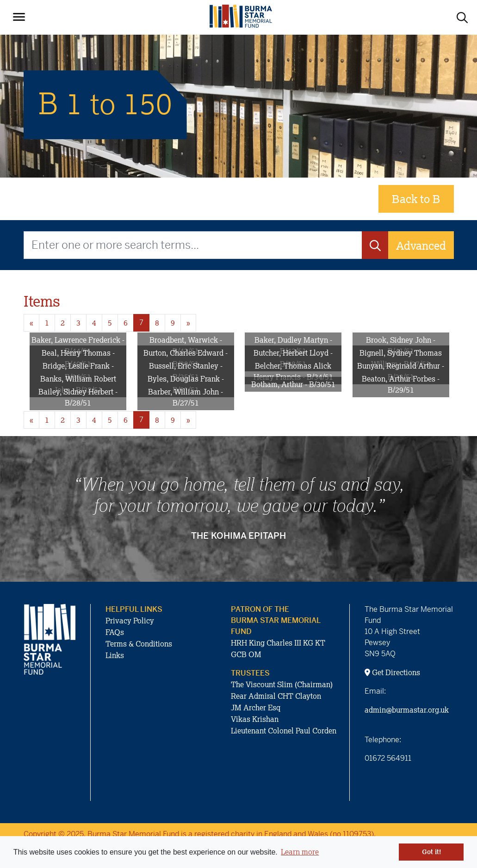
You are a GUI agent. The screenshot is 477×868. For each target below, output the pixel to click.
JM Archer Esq (256, 708)
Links (115, 655)
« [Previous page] (31, 323)
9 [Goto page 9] (173, 323)
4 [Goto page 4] (94, 323)
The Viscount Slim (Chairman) (282, 684)
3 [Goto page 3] (78, 323)
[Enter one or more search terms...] (193, 245)
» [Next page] (188, 323)
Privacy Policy (130, 621)
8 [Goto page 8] (157, 323)
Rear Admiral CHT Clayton (276, 696)
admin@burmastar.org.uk (407, 710)
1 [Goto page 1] (47, 323)
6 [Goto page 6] (126, 323)
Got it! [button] (431, 852)
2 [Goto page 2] (63, 323)
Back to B (416, 199)
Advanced (421, 245)
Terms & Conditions (139, 644)
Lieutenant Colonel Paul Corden (284, 731)
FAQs (115, 632)
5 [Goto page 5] (110, 323)
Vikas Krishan (255, 719)
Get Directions (392, 672)
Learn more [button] (300, 852)
